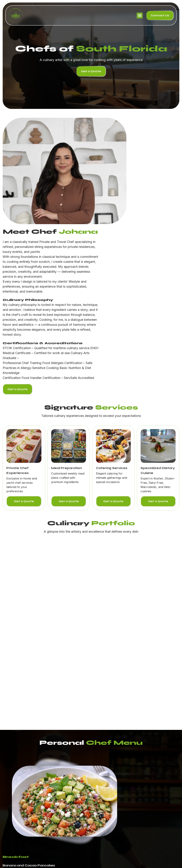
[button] (140, 16)
